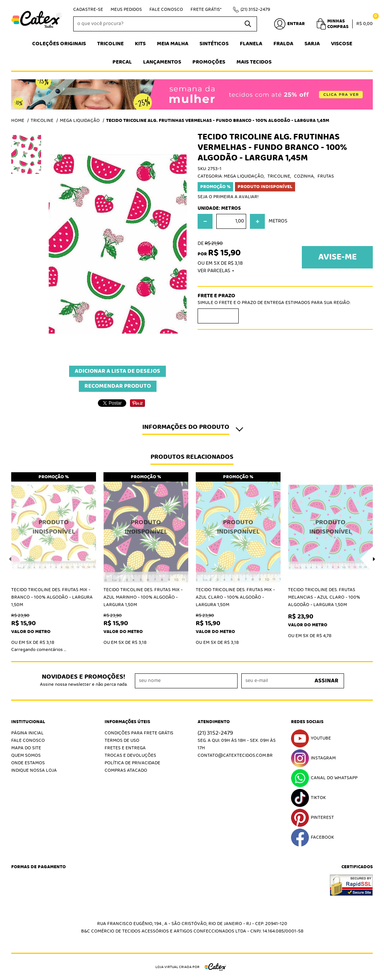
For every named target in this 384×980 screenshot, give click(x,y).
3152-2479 (255, 10)
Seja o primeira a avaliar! (228, 197)
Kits (140, 44)
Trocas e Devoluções (130, 755)
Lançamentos (162, 62)
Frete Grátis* (206, 10)
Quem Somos (26, 755)
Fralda (283, 44)
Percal (122, 62)
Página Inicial (27, 733)
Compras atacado (126, 770)
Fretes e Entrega (125, 748)
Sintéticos (214, 44)
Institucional (28, 722)
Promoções (209, 62)
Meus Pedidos (126, 10)
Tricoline (110, 44)
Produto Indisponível (54, 527)
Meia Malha (173, 44)
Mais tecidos (254, 62)
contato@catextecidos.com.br (235, 755)
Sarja (312, 44)
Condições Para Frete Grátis (139, 733)
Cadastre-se (88, 10)
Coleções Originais (59, 44)
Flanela (251, 44)
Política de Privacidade (132, 763)
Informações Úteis (127, 722)
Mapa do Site (26, 748)
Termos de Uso (122, 741)
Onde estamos (28, 763)
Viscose (342, 44)
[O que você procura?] (248, 24)
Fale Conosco (166, 10)
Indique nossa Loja (34, 770)
